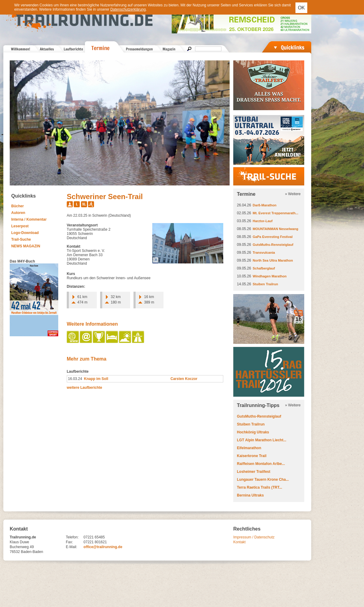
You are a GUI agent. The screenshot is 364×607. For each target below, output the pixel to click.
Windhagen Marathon (270, 276)
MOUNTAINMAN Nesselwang (275, 229)
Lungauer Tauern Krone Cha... (263, 480)
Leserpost (20, 226)
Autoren (18, 213)
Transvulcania (264, 253)
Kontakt (239, 542)
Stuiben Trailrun (265, 284)
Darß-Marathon (265, 205)
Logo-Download (25, 233)
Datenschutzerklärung (128, 9)
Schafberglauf (264, 268)
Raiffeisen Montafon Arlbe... (261, 464)
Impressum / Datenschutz (254, 537)
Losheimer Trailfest (254, 472)
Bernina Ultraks (250, 495)
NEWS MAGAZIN (26, 246)
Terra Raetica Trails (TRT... (260, 487)
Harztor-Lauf (263, 221)
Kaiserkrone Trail (252, 456)
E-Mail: (71, 547)
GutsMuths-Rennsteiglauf (273, 245)
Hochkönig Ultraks (253, 432)
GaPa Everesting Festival (273, 237)
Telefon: (72, 537)
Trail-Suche (21, 239)
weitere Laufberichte (84, 388)
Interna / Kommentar (29, 219)
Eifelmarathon (249, 448)
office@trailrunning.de (103, 547)
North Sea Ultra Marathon (273, 260)
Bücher (17, 206)
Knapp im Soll (96, 379)
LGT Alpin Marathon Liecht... (262, 440)
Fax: (69, 542)
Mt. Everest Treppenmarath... (275, 213)
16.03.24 (75, 379)
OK (301, 8)
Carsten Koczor (184, 379)
